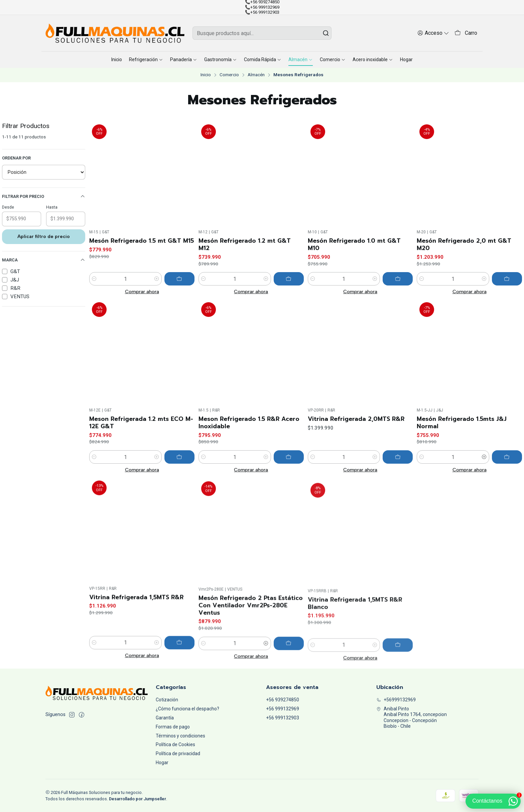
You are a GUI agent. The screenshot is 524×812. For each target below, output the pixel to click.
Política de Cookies (175, 744)
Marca (44, 260)
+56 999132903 (283, 718)
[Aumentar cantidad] (157, 279)
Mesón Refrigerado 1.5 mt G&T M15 (142, 241)
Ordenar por (16, 158)
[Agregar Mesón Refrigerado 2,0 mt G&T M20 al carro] (507, 279)
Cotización (167, 700)
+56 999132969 (283, 709)
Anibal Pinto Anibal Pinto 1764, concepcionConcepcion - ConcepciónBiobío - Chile (412, 718)
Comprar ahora (142, 292)
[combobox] (262, 33)
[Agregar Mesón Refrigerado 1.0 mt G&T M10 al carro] (398, 279)
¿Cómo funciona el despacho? (187, 709)
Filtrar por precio (44, 197)
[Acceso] (433, 33)
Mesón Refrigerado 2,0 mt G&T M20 (464, 244)
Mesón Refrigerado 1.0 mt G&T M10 (354, 244)
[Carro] (466, 33)
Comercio (229, 75)
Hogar (162, 763)
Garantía (165, 718)
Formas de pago (173, 727)
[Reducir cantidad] (94, 279)
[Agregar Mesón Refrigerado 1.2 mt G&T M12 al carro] (289, 279)
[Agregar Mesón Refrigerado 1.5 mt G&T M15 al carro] (179, 279)
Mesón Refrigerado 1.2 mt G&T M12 (245, 244)
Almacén (256, 75)
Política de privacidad (178, 753)
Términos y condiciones (180, 736)
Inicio (206, 75)
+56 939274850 (283, 700)
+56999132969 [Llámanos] (396, 700)
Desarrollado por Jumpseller (138, 799)
